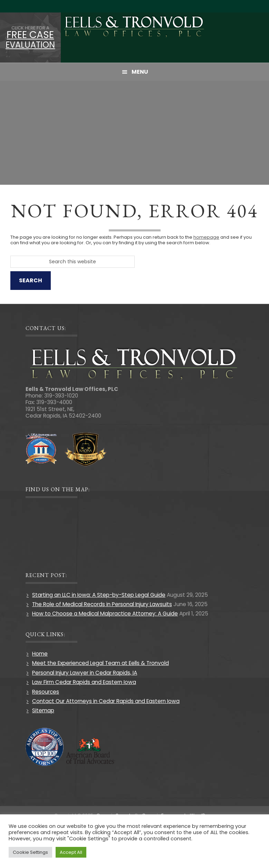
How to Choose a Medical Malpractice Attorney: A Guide (105, 614)
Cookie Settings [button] (30, 852)
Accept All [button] (71, 852)
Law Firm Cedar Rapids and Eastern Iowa (84, 682)
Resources (46, 692)
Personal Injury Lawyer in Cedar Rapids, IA (85, 673)
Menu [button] (140, 72)
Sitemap (43, 710)
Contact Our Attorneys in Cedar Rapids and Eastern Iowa (106, 701)
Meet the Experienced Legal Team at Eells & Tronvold (100, 663)
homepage (206, 237)
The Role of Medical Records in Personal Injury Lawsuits (102, 604)
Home (40, 654)
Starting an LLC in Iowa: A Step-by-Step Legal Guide (99, 595)
